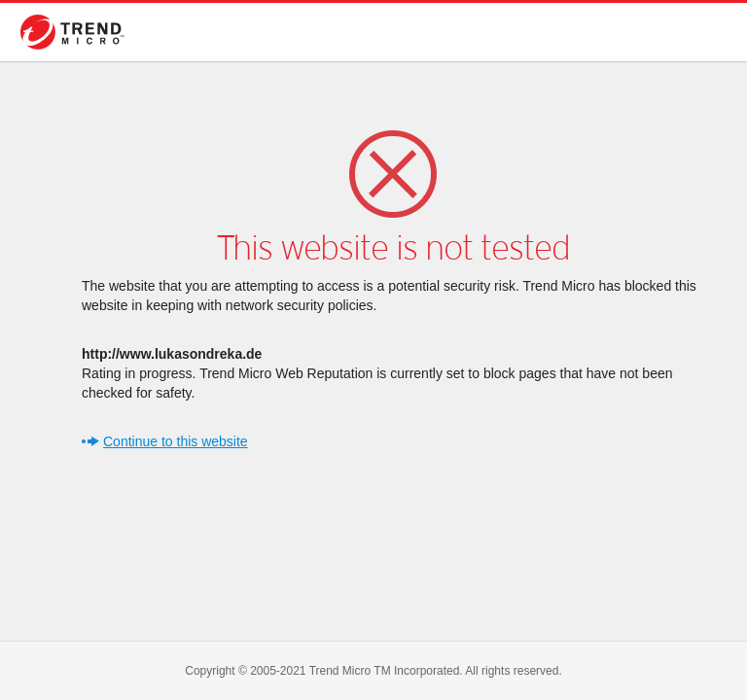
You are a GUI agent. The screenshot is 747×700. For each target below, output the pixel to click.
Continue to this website (176, 441)
